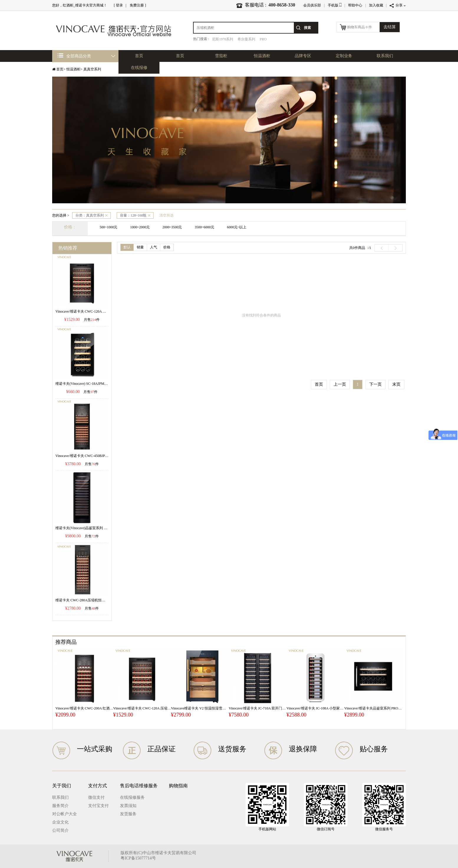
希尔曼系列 (246, 39)
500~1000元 (109, 227)
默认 (127, 247)
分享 (398, 5)
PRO (263, 39)
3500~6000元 (205, 227)
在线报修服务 (132, 797)
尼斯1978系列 (223, 39)
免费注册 (137, 5)
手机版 (335, 5)
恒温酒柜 (262, 56)
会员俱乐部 (312, 5)
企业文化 (60, 822)
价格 (167, 247)
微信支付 (96, 797)
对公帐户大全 (65, 814)
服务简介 (60, 806)
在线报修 (139, 68)
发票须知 (128, 806)
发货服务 (128, 814)
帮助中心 (355, 5)
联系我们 (385, 56)
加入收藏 (376, 5)
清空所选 (167, 215)
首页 (180, 56)
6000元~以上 (237, 227)
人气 (154, 247)
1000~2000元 (140, 227)
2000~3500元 (172, 227)
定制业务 (344, 56)
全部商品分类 (74, 56)
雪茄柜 (221, 56)
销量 (140, 247)
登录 (119, 5)
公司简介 (60, 830)
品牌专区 (303, 56)
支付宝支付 (98, 806)
